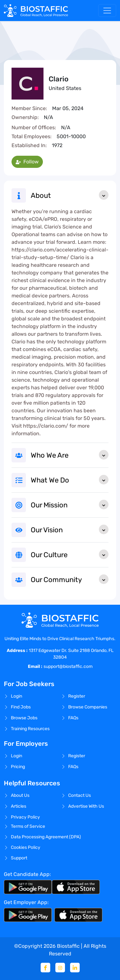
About (70, 195)
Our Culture (70, 554)
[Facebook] (45, 968)
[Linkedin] (75, 968)
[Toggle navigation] (107, 11)
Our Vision (70, 529)
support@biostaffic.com (68, 666)
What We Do (70, 480)
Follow (27, 162)
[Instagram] (60, 968)
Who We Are (70, 455)
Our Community (70, 579)
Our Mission (70, 505)
